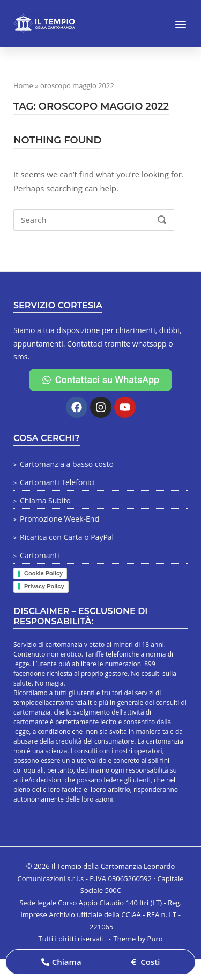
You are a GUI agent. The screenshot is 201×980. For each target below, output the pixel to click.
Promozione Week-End (59, 519)
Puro (155, 939)
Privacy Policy (44, 586)
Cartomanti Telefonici (57, 482)
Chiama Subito (45, 500)
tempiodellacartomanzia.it (53, 702)
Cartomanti (40, 555)
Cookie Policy (43, 573)
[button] (61, 962)
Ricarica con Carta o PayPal (67, 537)
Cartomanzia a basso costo (67, 464)
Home (23, 85)
